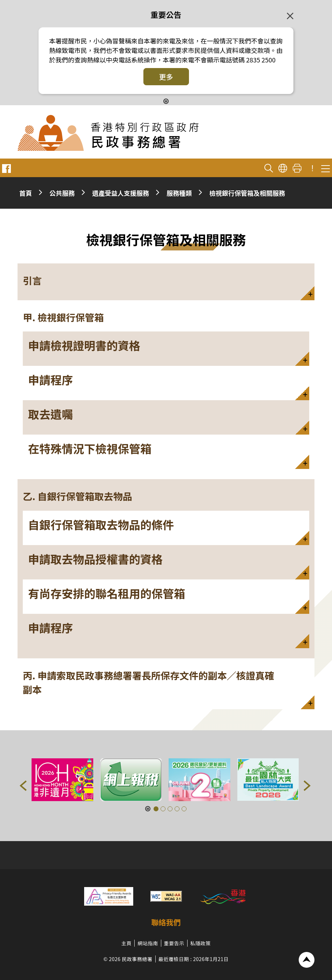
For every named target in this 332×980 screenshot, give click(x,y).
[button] (166, 282)
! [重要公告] (312, 168)
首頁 (26, 193)
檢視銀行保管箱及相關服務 (247, 193)
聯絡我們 (166, 922)
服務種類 (179, 193)
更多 (166, 77)
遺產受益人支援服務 (121, 193)
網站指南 (148, 943)
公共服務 (62, 193)
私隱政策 (201, 943)
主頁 (126, 943)
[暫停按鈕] (166, 101)
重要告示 (174, 943)
